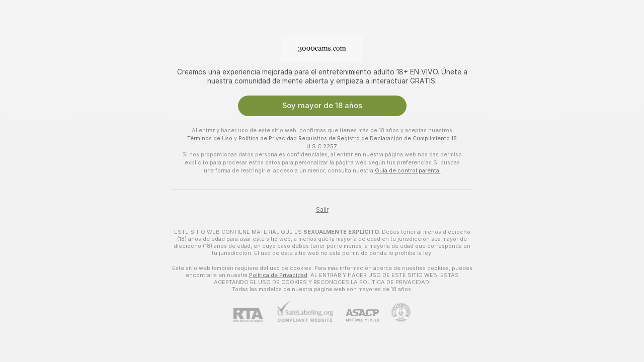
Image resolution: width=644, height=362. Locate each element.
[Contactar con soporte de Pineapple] (395, 312)
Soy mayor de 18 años (322, 106)
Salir (322, 210)
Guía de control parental (408, 170)
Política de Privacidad (268, 138)
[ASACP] (356, 315)
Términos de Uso (210, 138)
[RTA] (255, 315)
